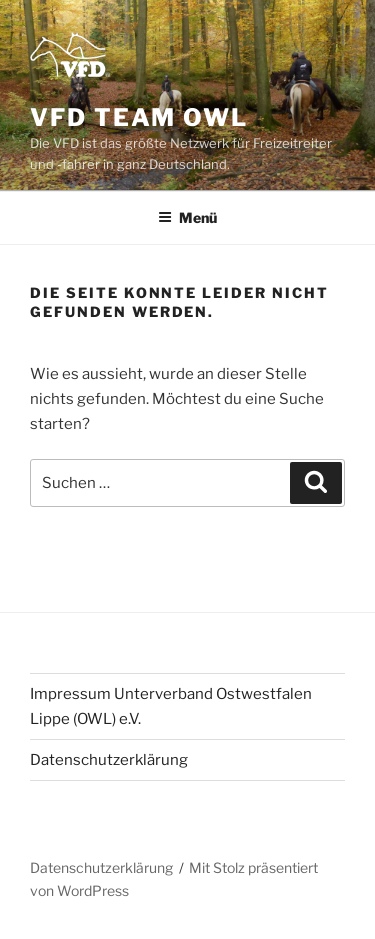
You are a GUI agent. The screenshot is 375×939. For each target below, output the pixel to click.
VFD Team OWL (139, 117)
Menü (187, 217)
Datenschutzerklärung (109, 760)
